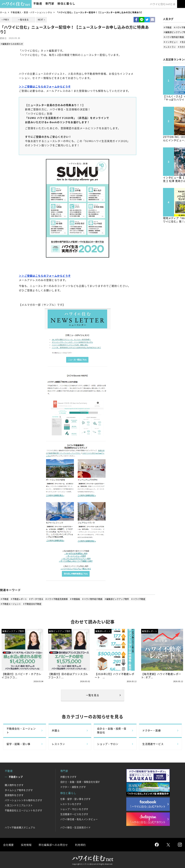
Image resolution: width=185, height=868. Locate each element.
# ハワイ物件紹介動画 (92, 599)
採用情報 (26, 845)
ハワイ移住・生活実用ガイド (75, 827)
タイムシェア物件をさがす (19, 790)
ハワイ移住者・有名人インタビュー (79, 819)
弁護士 (56, 730)
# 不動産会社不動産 (32, 604)
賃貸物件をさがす (14, 795)
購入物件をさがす (14, 785)
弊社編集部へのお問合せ (53, 845)
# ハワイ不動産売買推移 (57, 599)
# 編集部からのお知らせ (12, 44)
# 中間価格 (75, 599)
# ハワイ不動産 (138, 599)
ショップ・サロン (108, 744)
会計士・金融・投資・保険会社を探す (80, 782)
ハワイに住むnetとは (163, 4)
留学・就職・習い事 (18, 744)
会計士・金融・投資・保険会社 (112, 730)
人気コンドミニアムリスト (19, 805)
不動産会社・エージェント (21, 730)
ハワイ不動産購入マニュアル (20, 827)
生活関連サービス (153, 744)
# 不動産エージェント (11, 604)
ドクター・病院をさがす (73, 787)
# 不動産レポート (19, 599)
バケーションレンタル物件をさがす (24, 800)
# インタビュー (171, 42)
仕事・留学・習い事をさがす (75, 799)
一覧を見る (23, 20)
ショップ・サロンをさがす (74, 809)
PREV (6, 20)
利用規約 (80, 845)
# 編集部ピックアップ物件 (117, 599)
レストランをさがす (71, 804)
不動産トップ (16, 777)
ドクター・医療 (152, 730)
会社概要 (8, 845)
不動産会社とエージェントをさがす (24, 810)
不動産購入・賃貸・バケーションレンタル (31, 12)
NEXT (41, 20)
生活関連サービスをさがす (74, 814)
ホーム (3, 12)
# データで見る (36, 599)
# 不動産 (5, 599)
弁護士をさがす (69, 777)
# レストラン (170, 47)
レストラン (58, 744)
